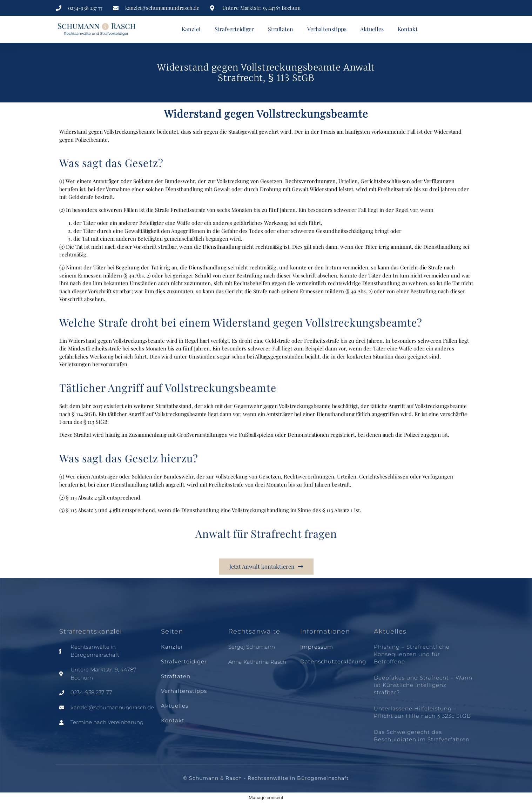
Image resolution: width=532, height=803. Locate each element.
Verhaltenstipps (327, 29)
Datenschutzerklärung (333, 661)
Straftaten (281, 29)
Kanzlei (191, 29)
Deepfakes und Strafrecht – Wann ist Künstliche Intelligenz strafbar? (423, 685)
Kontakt (408, 29)
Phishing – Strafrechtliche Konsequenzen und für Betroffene (412, 654)
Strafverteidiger (234, 29)
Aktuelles (372, 29)
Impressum (317, 647)
